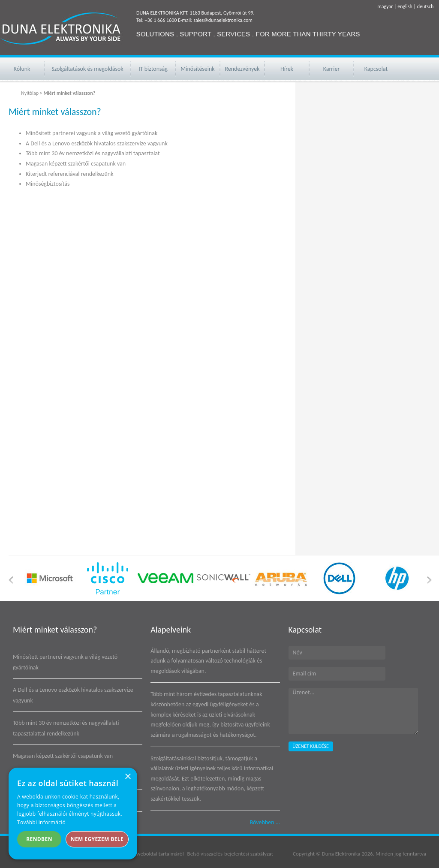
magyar (385, 6)
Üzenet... (353, 711)
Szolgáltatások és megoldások (87, 69)
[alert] (73, 814)
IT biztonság (153, 69)
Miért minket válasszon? (55, 630)
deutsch (425, 6)
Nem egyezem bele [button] (97, 839)
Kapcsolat (376, 69)
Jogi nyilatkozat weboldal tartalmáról (143, 854)
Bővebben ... (265, 822)
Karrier (332, 69)
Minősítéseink (198, 69)
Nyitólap (30, 93)
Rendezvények (242, 69)
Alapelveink (171, 630)
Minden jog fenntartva (401, 854)
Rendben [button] (39, 839)
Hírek (287, 69)
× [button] (128, 777)
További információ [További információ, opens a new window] (41, 822)
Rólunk (22, 69)
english (405, 6)
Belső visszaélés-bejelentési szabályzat (230, 854)
